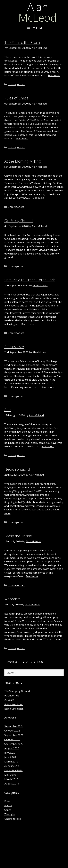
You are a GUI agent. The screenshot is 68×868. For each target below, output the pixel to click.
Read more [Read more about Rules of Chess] (22, 138)
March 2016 (11, 779)
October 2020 (12, 739)
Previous (11, 662)
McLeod (38, 12)
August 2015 (12, 784)
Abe (7, 410)
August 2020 (12, 748)
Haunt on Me (12, 696)
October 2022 (12, 731)
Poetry (8, 805)
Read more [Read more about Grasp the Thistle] (32, 576)
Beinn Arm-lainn (14, 704)
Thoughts (10, 814)
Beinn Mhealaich (14, 709)
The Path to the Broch (22, 42)
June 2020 (10, 757)
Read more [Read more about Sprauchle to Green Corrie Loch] (28, 324)
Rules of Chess (16, 98)
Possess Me (14, 347)
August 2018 (12, 766)
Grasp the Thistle (18, 536)
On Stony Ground (19, 220)
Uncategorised (16, 84)
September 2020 (14, 744)
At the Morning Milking (23, 161)
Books (8, 801)
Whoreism (12, 599)
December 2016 (13, 770)
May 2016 (10, 775)
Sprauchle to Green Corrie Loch (30, 280)
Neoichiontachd (17, 469)
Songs (8, 810)
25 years (9, 700)
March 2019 (11, 762)
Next (42, 662)
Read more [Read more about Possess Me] (48, 387)
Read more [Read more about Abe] (48, 446)
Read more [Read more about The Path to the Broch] (54, 75)
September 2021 (14, 735)
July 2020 (10, 753)
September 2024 (14, 726)
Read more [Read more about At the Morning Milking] (38, 198)
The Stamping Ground (17, 691)
